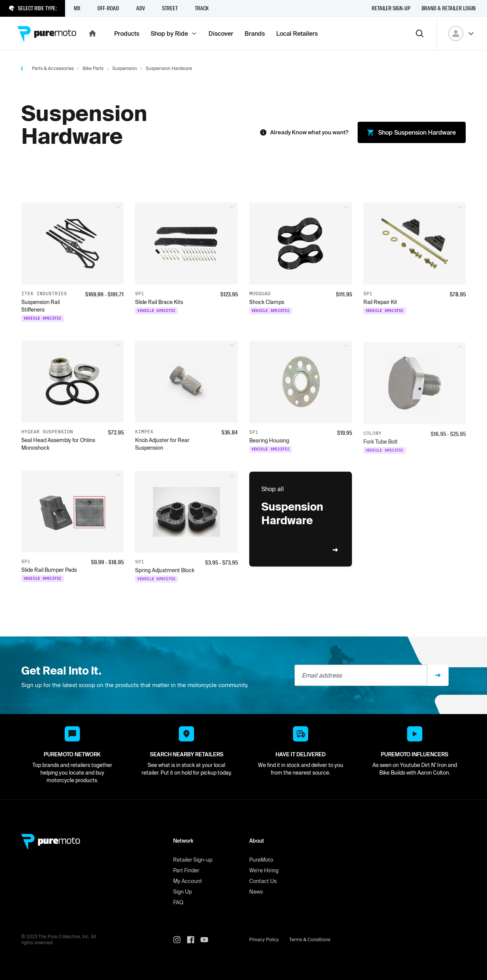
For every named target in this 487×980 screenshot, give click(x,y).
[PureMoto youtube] (207, 940)
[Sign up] (438, 675)
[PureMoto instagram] (180, 940)
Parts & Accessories (53, 68)
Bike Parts (93, 68)
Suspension (125, 68)
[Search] (420, 33)
